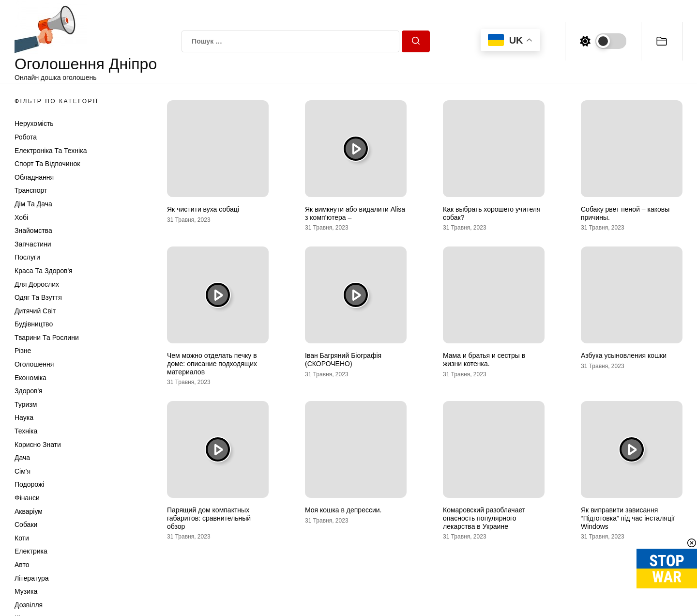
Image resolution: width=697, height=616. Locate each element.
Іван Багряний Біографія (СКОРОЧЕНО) (343, 360)
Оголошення (34, 364)
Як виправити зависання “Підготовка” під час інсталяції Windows (628, 518)
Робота (26, 137)
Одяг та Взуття (38, 297)
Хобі (21, 217)
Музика (26, 591)
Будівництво (34, 324)
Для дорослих (37, 284)
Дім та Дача (33, 204)
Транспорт (31, 190)
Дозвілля (29, 605)
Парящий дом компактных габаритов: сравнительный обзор (209, 518)
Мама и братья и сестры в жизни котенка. (484, 360)
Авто (22, 565)
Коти (22, 538)
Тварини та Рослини (47, 338)
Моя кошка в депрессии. (343, 510)
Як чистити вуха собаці (203, 209)
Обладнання (34, 177)
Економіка (30, 378)
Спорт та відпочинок (47, 164)
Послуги (27, 257)
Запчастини (33, 244)
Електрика (31, 551)
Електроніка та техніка (51, 151)
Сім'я (23, 471)
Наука (24, 417)
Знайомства (33, 231)
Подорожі (29, 484)
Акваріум (29, 511)
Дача (22, 458)
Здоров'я (29, 391)
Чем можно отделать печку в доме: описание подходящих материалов (212, 364)
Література (32, 578)
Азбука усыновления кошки (624, 355)
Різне (23, 351)
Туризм (26, 404)
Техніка (26, 431)
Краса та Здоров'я (44, 271)
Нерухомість (34, 123)
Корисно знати (38, 445)
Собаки (26, 524)
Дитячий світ (35, 311)
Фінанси (27, 498)
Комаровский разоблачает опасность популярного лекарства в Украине (484, 518)
